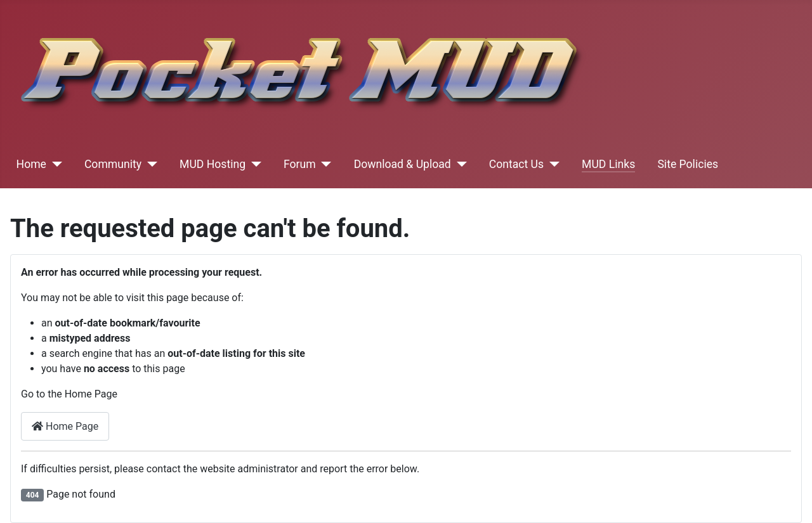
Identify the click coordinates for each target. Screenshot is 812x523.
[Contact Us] (552, 164)
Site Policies (688, 164)
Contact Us (516, 164)
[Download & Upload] (459, 164)
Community (113, 164)
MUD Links (608, 164)
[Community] (149, 164)
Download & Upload (403, 164)
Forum (300, 164)
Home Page (65, 426)
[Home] (54, 164)
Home (31, 164)
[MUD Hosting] (253, 164)
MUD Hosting (213, 164)
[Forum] (324, 164)
